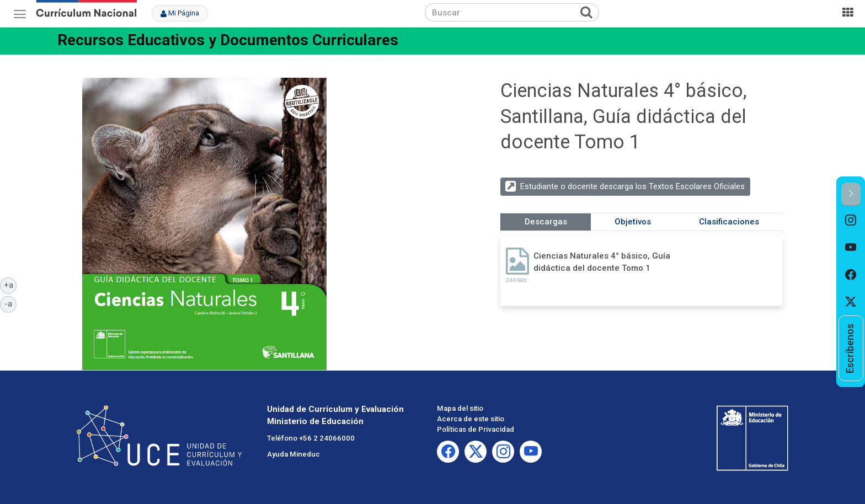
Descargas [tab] (546, 222)
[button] (851, 194)
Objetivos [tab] (633, 222)
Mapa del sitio (460, 408)
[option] (851, 220)
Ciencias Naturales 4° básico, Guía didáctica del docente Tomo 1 (602, 262)
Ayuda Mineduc (293, 454)
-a (10, 303)
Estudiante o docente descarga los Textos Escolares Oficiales (632, 186)
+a (10, 285)
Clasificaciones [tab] (729, 222)
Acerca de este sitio (471, 419)
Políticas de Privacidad (476, 429)
